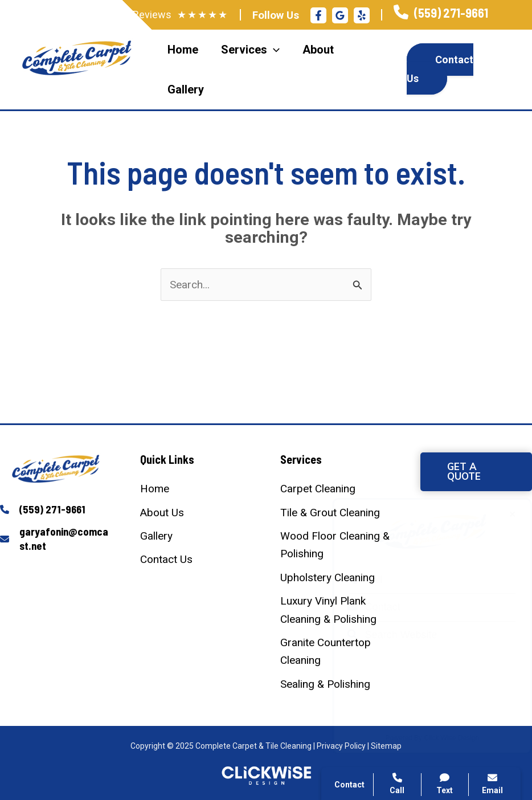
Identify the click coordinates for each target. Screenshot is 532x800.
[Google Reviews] (340, 15)
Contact (363, 607)
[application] (273, 50)
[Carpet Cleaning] (318, 489)
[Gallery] (156, 536)
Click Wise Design (441, 738)
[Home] (155, 489)
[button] (476, 472)
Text (445, 784)
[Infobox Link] (441, 15)
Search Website (381, 635)
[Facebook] (318, 15)
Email (492, 784)
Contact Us (440, 69)
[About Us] (162, 513)
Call (354, 579)
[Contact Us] (166, 559)
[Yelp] (362, 15)
